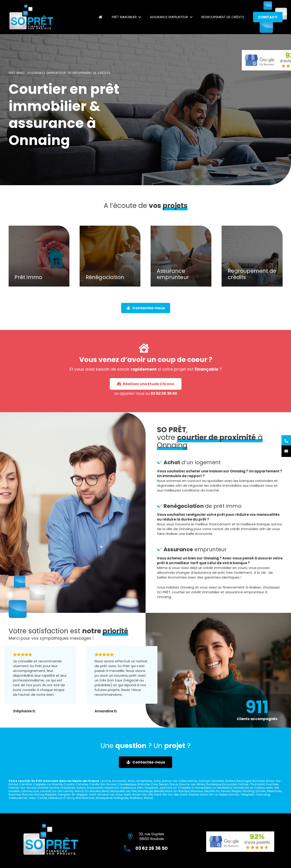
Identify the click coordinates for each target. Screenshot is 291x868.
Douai (174, 784)
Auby (157, 781)
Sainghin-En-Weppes (73, 794)
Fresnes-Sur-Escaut (22, 788)
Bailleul (230, 781)
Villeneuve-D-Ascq (61, 798)
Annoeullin (119, 781)
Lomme (26, 791)
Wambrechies (85, 798)
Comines (82, 784)
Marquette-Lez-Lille (123, 791)
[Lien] (31, 17)
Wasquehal (104, 798)
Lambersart (241, 788)
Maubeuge (145, 791)
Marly (106, 791)
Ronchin (28, 794)
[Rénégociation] (110, 263)
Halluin (81, 788)
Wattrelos (136, 798)
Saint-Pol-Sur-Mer (166, 794)
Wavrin (149, 798)
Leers (269, 788)
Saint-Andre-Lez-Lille (138, 794)
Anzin (131, 781)
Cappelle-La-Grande (48, 784)
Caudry (69, 784)
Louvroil (45, 791)
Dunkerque (214, 784)
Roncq (39, 794)
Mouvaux (197, 791)
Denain (164, 784)
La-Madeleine (222, 788)
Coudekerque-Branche (133, 784)
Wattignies (121, 798)
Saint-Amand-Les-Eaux (106, 794)
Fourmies (272, 784)
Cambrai (26, 784)
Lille (276, 788)
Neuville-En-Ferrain (217, 791)
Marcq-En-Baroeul (88, 791)
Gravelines (68, 788)
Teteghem (247, 794)
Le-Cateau (257, 788)
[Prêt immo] (39, 263)
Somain (234, 794)
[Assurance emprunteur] (181, 263)
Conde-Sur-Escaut (103, 784)
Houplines (152, 788)
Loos (36, 791)
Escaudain (230, 784)
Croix (154, 784)
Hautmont (112, 788)
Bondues (259, 781)
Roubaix (51, 794)
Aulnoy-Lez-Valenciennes (180, 781)
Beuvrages (244, 781)
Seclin (204, 794)
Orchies (261, 791)
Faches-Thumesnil (252, 784)
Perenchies (274, 791)
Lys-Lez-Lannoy (63, 791)
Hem (140, 788)
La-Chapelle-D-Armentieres (192, 788)
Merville (159, 791)
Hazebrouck (128, 788)
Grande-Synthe (48, 788)
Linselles (14, 791)
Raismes (15, 794)
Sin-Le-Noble (218, 794)
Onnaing (248, 791)
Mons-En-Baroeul (177, 791)
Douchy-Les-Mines (192, 784)
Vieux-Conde (38, 798)
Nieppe (236, 791)
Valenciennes (18, 798)
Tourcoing (263, 794)
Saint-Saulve (189, 794)
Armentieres (144, 781)
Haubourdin (95, 788)
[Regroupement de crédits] (252, 263)
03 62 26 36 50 (154, 381)
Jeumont (166, 788)
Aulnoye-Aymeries (211, 781)
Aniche (106, 781)
